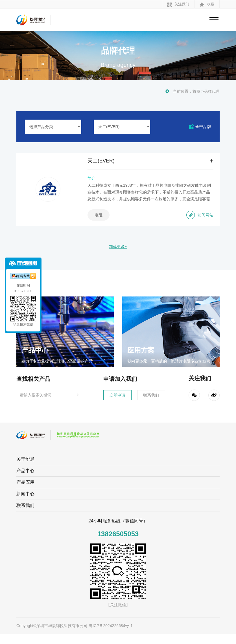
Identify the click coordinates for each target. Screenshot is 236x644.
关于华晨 (25, 469)
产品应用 (25, 492)
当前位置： (183, 91)
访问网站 (198, 220)
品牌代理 (212, 91)
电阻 (106, 220)
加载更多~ (118, 255)
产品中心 (25, 481)
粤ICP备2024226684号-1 (111, 636)
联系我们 (157, 404)
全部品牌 (203, 127)
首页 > (198, 91)
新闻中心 (25, 504)
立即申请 (112, 404)
